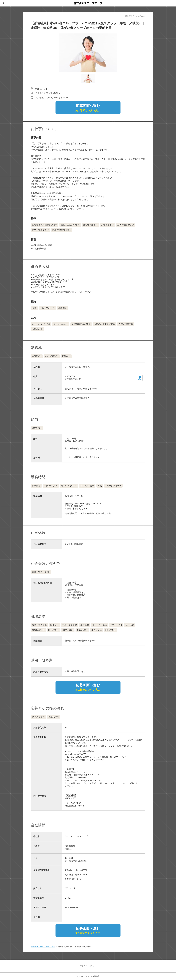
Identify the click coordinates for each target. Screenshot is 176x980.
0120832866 (70, 798)
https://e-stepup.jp (73, 907)
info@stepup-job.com (74, 806)
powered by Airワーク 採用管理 (88, 976)
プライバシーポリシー (88, 966)
